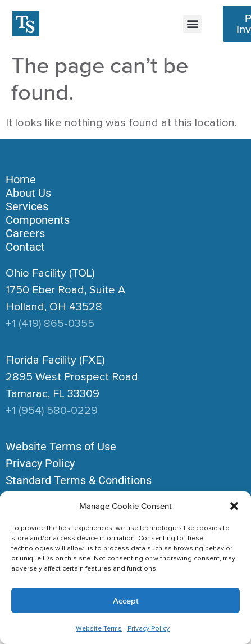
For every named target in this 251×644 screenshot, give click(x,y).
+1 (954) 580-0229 (52, 411)
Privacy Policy (149, 629)
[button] (234, 506)
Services (27, 206)
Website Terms (99, 629)
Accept (126, 601)
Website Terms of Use (61, 447)
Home (21, 180)
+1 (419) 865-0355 (50, 324)
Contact (25, 247)
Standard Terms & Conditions (79, 480)
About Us (28, 193)
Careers (25, 233)
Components (38, 220)
